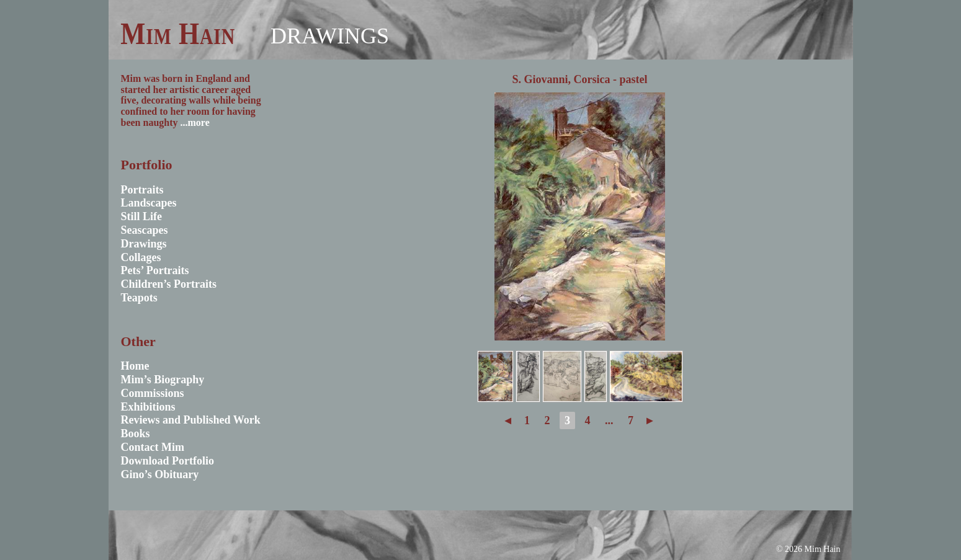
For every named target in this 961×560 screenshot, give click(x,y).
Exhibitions (148, 407)
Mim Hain (178, 33)
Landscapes (149, 203)
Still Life (142, 216)
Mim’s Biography (163, 380)
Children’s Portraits (169, 284)
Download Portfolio (168, 461)
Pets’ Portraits (155, 270)
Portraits (142, 190)
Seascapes (145, 230)
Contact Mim (153, 447)
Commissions (153, 393)
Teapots (139, 298)
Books (136, 433)
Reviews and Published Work (191, 420)
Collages (141, 257)
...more (195, 122)
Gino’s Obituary (160, 474)
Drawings (330, 36)
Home (135, 366)
